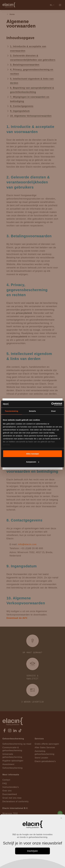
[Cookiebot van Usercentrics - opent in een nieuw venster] (51, 404)
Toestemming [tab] (11, 411)
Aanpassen (33, 462)
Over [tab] (53, 411)
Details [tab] (32, 411)
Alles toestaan (32, 454)
